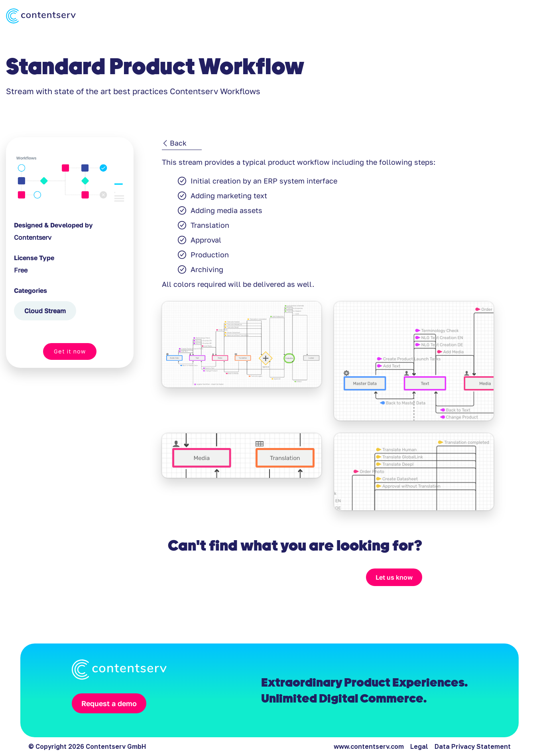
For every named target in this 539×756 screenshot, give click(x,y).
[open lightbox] (242, 361)
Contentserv (33, 237)
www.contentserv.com (369, 746)
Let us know (394, 577)
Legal (419, 746)
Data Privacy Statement (473, 746)
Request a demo (109, 703)
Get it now (70, 351)
